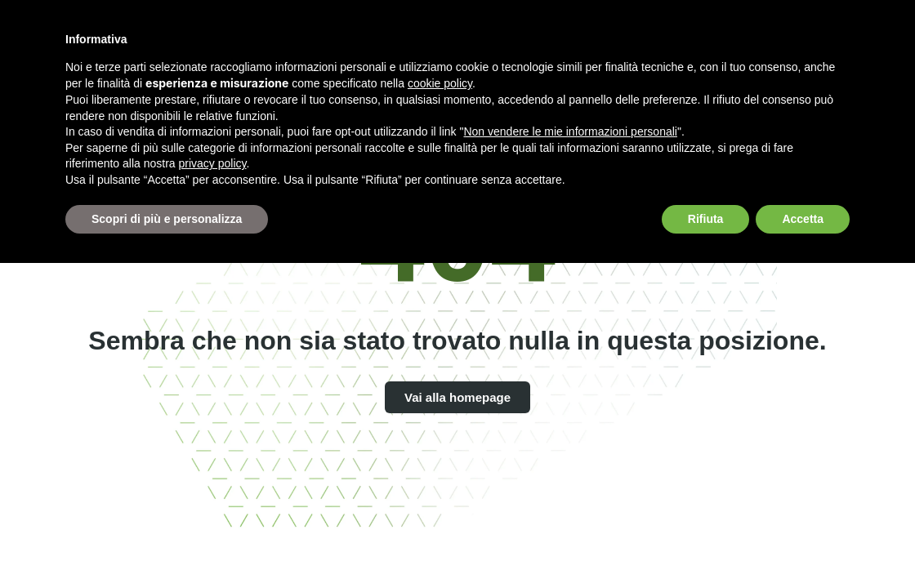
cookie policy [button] (440, 83)
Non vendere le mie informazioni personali (570, 131)
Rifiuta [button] (706, 219)
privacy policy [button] (213, 163)
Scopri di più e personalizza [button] (167, 219)
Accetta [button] (803, 219)
